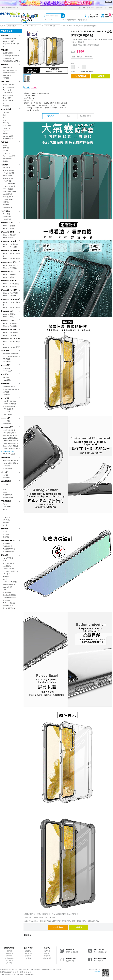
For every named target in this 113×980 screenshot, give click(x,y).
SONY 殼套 (7, 466)
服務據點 (9, 8)
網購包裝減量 (47, 958)
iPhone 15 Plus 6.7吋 (9, 320)
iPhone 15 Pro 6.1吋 (9, 330)
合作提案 (28, 958)
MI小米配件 (5, 384)
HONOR (6, 484)
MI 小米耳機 (7, 181)
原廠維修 (47, 956)
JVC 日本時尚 (7, 176)
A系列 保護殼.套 (8, 409)
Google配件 (6, 365)
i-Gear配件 (6, 574)
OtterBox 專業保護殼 (10, 595)
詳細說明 (97, 972)
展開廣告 (109, 2)
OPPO (5, 515)
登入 (91, 14)
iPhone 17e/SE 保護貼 (10, 268)
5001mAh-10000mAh (10, 70)
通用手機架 (7, 544)
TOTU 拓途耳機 (8, 197)
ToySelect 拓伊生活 (9, 603)
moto (5, 490)
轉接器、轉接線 (8, 100)
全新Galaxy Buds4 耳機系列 (11, 45)
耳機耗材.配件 (8, 207)
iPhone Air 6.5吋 (8, 232)
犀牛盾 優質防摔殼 (9, 608)
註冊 (96, 14)
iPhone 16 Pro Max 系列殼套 (11, 304)
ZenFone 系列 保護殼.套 (11, 354)
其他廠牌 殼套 (8, 495)
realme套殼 (7, 421)
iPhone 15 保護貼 (9, 317)
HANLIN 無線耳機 (9, 173)
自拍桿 (5, 532)
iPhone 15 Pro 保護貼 (10, 335)
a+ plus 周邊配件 (8, 563)
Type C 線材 (7, 90)
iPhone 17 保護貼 (9, 228)
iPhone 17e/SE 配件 (9, 262)
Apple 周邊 (5, 211)
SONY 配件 (5, 457)
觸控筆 (5, 525)
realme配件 (6, 418)
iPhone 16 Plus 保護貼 (10, 286)
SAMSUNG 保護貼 (9, 454)
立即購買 (101, 76)
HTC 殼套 (6, 377)
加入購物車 (81, 76)
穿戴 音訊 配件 (12, 26)
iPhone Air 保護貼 (9, 238)
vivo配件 (5, 472)
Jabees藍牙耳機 (8, 178)
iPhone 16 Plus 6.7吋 (9, 281)
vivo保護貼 (6, 478)
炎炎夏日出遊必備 (9, 58)
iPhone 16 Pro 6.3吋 (9, 290)
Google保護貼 (7, 371)
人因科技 (6, 202)
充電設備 (6, 106)
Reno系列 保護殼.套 (9, 401)
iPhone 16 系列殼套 (9, 275)
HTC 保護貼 (7, 380)
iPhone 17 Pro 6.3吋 (9, 241)
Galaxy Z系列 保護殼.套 (11, 438)
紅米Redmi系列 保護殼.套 (11, 389)
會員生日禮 (28, 953)
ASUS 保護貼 (7, 362)
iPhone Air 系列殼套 (9, 235)
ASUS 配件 (5, 351)
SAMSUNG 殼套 (50, 26)
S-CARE (82, 8)
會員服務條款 (9, 958)
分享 (27, 87)
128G (5, 120)
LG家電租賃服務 (82, 20)
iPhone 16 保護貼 (9, 277)
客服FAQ (47, 953)
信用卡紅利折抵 (77, 57)
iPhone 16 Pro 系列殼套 (11, 293)
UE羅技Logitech (8, 199)
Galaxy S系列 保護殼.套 (11, 441)
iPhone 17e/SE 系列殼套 (11, 265)
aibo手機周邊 (7, 566)
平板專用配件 (6, 501)
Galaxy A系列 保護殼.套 (11, 443)
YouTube (100, 8)
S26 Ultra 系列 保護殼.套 (11, 435)
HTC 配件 (5, 374)
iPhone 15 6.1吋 (7, 311)
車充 (4, 103)
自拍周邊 (5, 529)
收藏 (34, 87)
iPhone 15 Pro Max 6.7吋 (11, 339)
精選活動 (5, 50)
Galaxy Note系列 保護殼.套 (12, 449)
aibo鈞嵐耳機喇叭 (9, 170)
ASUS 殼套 (7, 359)
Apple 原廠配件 (8, 219)
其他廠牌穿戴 (7, 159)
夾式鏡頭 (6, 534)
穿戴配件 (6, 161)
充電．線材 (5, 82)
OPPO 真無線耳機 (9, 184)
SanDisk (6, 133)
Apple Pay (88, 57)
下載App (3, 8)
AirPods (64, 20)
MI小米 (5, 509)
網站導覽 (9, 963)
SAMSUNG (7, 153)
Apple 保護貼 (7, 217)
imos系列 (6, 577)
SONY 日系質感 (8, 189)
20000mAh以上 (8, 75)
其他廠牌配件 (6, 481)
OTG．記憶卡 (6, 109)
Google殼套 (7, 368)
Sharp (5, 492)
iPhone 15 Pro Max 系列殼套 (11, 343)
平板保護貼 (7, 520)
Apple (5, 145)
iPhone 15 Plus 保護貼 (10, 326)
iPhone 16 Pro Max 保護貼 (11, 308)
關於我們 (9, 956)
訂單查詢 (28, 956)
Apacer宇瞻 (7, 128)
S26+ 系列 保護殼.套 (10, 433)
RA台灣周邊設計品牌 (10, 598)
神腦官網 (9, 951)
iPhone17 (47, 20)
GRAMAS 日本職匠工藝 (11, 571)
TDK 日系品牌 (8, 194)
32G (4, 115)
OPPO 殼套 (7, 412)
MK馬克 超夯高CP (9, 584)
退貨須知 (47, 951)
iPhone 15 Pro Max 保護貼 (11, 347)
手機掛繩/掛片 (8, 546)
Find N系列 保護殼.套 (10, 406)
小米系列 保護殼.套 (9, 387)
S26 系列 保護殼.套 (9, 430)
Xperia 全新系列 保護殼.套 (11, 460)
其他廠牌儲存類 (8, 139)
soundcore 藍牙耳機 (9, 191)
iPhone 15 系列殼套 (9, 314)
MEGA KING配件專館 (10, 582)
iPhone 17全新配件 (9, 41)
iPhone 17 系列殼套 (9, 226)
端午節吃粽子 (72, 20)
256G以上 (6, 123)
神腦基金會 (9, 953)
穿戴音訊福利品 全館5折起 (11, 61)
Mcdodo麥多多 (8, 587)
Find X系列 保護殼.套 (10, 404)
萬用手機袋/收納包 (9, 549)
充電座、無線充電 (9, 85)
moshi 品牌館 (7, 592)
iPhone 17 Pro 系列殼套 (11, 244)
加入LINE (90, 8)
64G (4, 118)
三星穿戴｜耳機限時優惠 (11, 56)
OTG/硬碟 (6, 112)
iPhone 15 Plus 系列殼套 (11, 323)
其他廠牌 (6, 205)
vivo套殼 (6, 475)
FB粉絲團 (109, 8)
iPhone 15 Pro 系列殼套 (11, 333)
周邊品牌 (5, 555)
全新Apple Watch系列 (10, 39)
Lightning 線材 (8, 93)
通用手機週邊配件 (9, 551)
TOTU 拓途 (7, 600)
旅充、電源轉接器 (9, 87)
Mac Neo (58, 20)
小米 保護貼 (7, 395)
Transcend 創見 (8, 136)
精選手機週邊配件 (8, 540)
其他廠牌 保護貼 (8, 497)
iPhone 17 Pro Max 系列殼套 (11, 255)
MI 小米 (5, 151)
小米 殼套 (6, 392)
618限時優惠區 (8, 53)
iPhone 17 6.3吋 (7, 223)
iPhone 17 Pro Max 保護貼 (11, 259)
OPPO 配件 (6, 398)
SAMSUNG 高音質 (9, 186)
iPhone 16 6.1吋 (7, 271)
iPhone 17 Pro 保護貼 (10, 247)
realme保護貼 (7, 424)
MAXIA (5, 590)
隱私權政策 (9, 961)
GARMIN (6, 148)
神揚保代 (15, 8)
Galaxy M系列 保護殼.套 (11, 446)
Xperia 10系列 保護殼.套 (11, 463)
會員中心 (94, 17)
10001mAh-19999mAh (10, 73)
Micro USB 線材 (8, 95)
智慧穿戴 (5, 142)
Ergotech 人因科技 (9, 156)
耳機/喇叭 (5, 165)
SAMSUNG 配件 (31, 26)
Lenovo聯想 (7, 507)
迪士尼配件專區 (8, 606)
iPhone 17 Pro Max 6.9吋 (11, 250)
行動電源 (5, 64)
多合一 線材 (7, 98)
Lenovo (5, 487)
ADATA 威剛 (7, 126)
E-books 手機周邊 (9, 569)
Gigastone (6, 131)
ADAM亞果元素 (8, 558)
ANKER (5, 561)
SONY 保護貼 (7, 468)
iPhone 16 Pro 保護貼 (10, 296)
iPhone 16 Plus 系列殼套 (11, 284)
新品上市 (5, 35)
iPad (53, 20)
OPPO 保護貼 (7, 414)
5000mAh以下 (8, 68)
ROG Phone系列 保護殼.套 (12, 356)
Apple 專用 (6, 168)
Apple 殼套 (6, 214)
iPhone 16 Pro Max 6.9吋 (11, 299)
